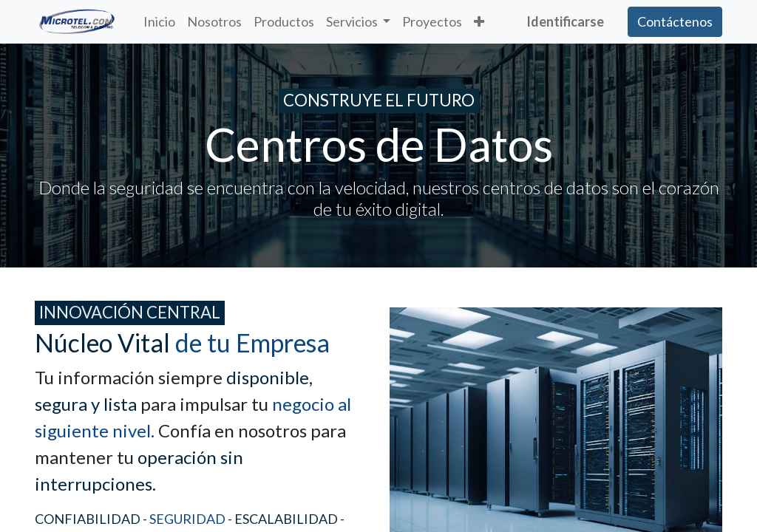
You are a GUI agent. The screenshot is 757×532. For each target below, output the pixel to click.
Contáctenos (675, 21)
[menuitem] (159, 22)
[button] (479, 22)
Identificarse (565, 21)
